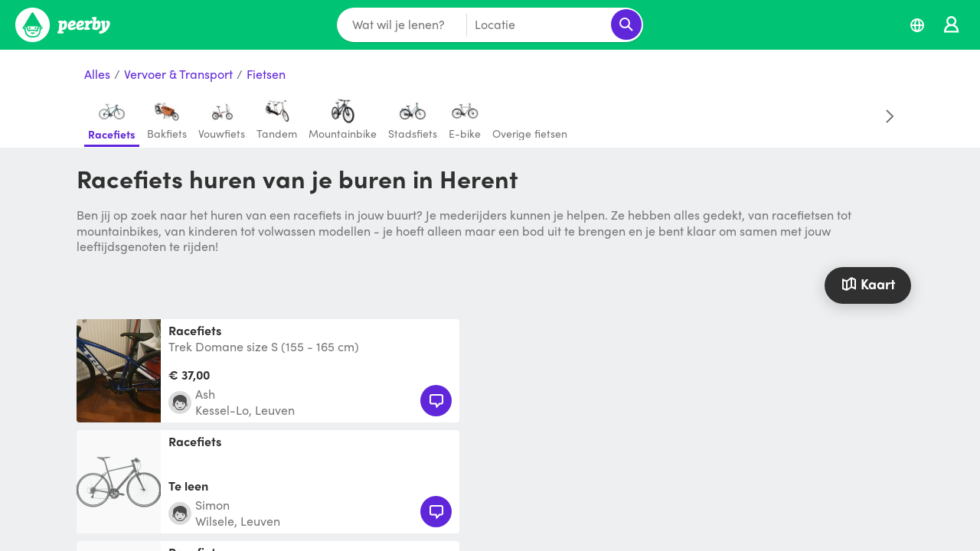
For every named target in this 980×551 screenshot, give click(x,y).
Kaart (867, 284)
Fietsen (266, 75)
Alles (97, 75)
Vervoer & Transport (178, 75)
